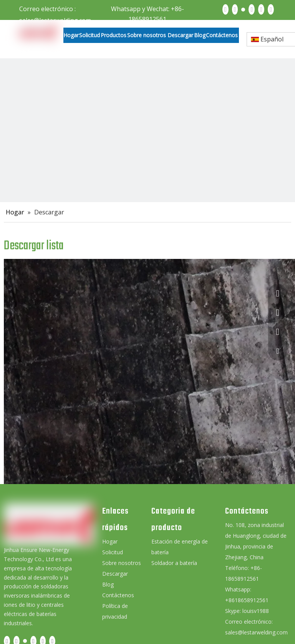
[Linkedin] (235, 9)
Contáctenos (118, 595)
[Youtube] (252, 9)
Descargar (115, 574)
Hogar (110, 541)
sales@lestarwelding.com (256, 632)
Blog (108, 584)
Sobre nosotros (122, 563)
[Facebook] (225, 9)
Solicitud (113, 552)
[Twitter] (243, 9)
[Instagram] (261, 9)
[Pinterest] (271, 9)
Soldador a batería (174, 563)
